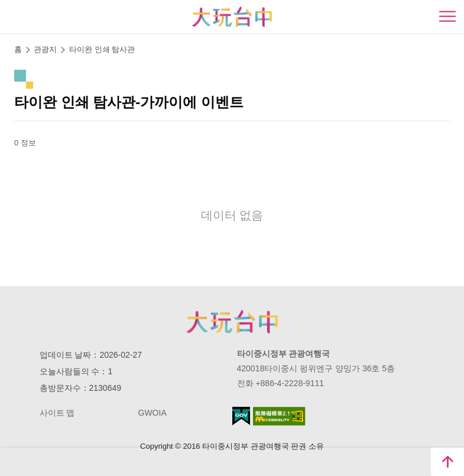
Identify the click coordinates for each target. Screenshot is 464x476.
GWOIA (152, 413)
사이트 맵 (57, 413)
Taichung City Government (232, 322)
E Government (241, 416)
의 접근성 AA (279, 416)
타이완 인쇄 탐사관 (102, 49)
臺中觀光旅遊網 (232, 17)
